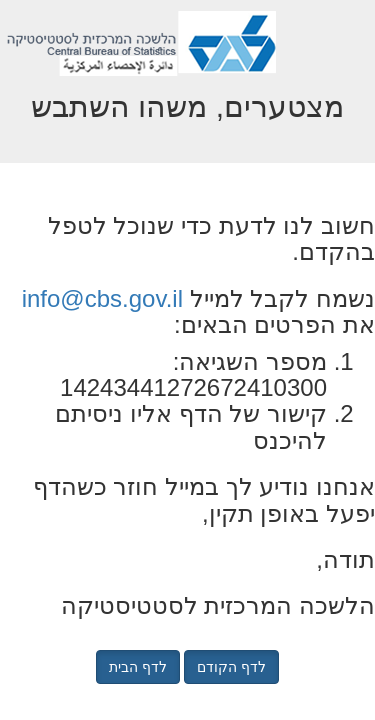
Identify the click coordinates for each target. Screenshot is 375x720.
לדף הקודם (231, 667)
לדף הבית (138, 667)
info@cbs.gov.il (102, 298)
